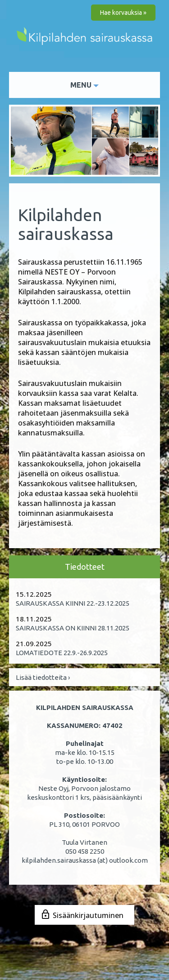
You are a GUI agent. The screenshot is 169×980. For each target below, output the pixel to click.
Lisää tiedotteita (43, 677)
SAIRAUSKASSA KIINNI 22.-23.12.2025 (73, 603)
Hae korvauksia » (123, 13)
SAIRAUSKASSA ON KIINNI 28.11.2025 (73, 628)
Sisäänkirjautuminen (88, 915)
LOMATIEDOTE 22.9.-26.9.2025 (62, 653)
